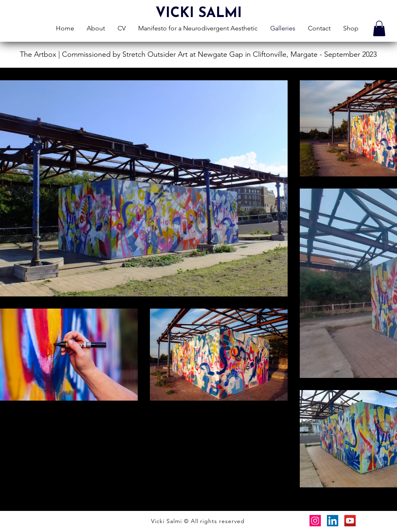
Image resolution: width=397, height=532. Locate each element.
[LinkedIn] (333, 521)
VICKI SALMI (199, 14)
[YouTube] (350, 521)
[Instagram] (315, 521)
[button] (379, 28)
